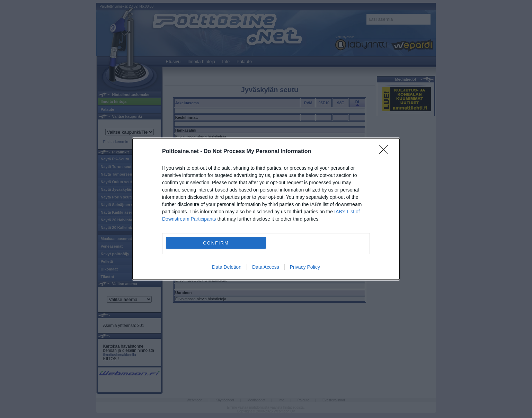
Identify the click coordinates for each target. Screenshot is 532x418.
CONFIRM (216, 243)
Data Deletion (227, 267)
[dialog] (266, 209)
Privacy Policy (305, 267)
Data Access (266, 267)
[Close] (386, 152)
